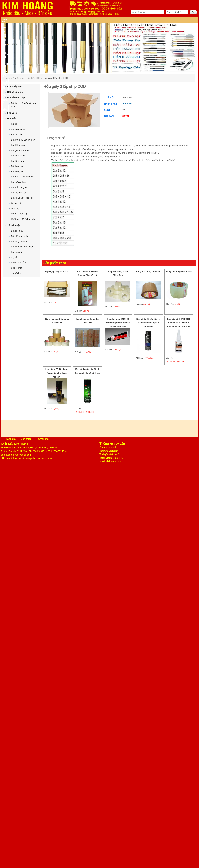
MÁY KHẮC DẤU (176, 20)
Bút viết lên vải (18, 193)
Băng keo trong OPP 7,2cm (179, 272)
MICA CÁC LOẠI (104, 20)
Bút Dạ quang (18, 145)
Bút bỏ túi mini (18, 129)
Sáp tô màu (17, 268)
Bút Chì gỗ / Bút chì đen (23, 140)
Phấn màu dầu (18, 262)
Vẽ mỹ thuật (14, 225)
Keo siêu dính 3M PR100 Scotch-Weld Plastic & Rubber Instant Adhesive (179, 323)
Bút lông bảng (18, 156)
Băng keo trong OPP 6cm (148, 272)
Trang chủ (7, 20)
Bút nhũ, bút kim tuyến (22, 247)
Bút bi (14, 124)
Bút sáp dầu (17, 252)
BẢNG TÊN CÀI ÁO (123, 20)
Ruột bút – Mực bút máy (23, 219)
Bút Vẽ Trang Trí (19, 187)
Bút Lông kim (18, 166)
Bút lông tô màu (19, 241)
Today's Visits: (108, 451)
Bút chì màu (17, 231)
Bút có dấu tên (15, 92)
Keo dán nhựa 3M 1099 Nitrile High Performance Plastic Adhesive (118, 323)
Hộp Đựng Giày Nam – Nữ (57, 272)
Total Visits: (106, 458)
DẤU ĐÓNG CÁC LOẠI (69, 20)
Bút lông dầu (17, 161)
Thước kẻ (16, 273)
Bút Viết (11, 118)
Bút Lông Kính (18, 172)
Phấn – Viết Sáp (19, 214)
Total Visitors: (107, 461)
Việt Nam (127, 104)
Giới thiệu (26, 439)
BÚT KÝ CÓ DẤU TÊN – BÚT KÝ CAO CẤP (35, 20)
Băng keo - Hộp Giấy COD (28, 78)
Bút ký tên (13, 113)
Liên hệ (189, 20)
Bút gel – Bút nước (20, 150)
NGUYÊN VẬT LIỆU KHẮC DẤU (150, 20)
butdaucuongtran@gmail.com (16, 455)
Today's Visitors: (109, 454)
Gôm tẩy (15, 208)
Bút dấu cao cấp (16, 97)
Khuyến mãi (43, 439)
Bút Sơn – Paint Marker (23, 177)
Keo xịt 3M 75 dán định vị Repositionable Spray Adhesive (148, 323)
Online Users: (107, 447)
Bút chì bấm (17, 134)
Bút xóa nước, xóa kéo (22, 198)
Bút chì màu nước (20, 236)
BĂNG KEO (88, 20)
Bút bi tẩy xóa (15, 87)
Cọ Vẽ (14, 257)
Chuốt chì (16, 203)
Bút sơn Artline (18, 182)
